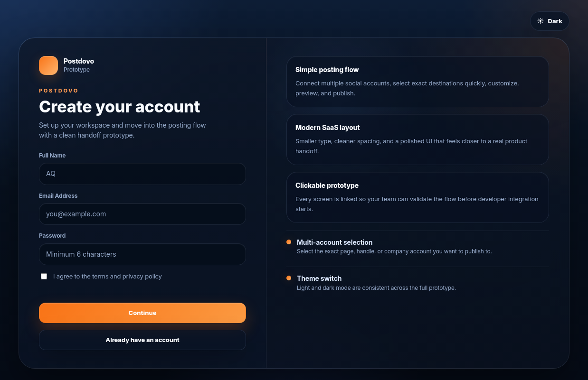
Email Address (58, 196)
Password (52, 236)
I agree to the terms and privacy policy (101, 276)
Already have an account (142, 340)
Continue (143, 313)
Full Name (52, 155)
